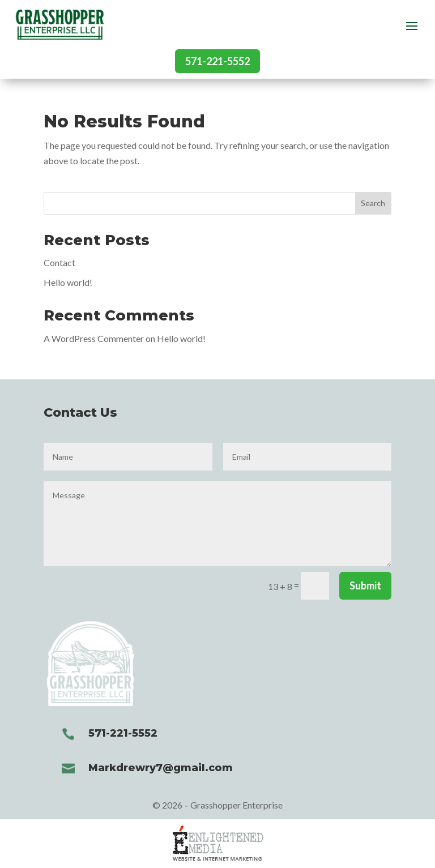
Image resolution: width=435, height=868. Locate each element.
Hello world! (68, 282)
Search (373, 203)
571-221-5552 (217, 61)
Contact (59, 262)
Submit (365, 585)
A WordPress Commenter (94, 338)
